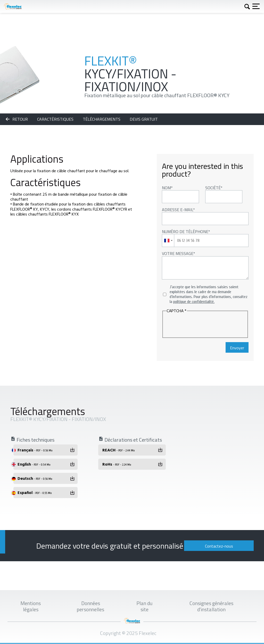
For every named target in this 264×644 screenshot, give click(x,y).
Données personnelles (90, 606)
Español (35, 492)
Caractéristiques (56, 119)
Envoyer (237, 348)
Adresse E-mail (178, 210)
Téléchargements (102, 119)
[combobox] (168, 241)
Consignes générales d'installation (211, 606)
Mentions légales (31, 606)
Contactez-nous (219, 546)
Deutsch (35, 478)
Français (35, 450)
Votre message (178, 253)
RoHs (117, 464)
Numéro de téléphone (185, 232)
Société (213, 188)
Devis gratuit (144, 119)
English (34, 464)
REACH (118, 450)
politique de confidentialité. (194, 302)
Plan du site (144, 606)
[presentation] (205, 325)
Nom (166, 188)
